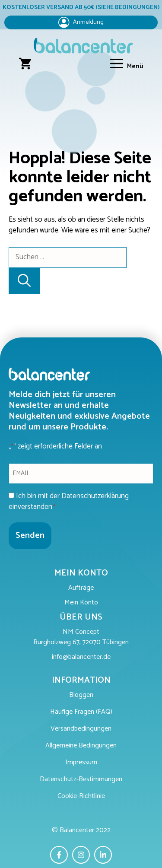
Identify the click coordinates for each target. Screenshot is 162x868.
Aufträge (81, 588)
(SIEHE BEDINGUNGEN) (128, 8)
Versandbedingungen (81, 729)
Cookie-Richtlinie (81, 796)
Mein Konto (81, 603)
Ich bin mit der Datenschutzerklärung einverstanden (69, 502)
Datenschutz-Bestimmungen (81, 780)
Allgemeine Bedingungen (81, 746)
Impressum (81, 763)
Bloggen (81, 695)
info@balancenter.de (81, 657)
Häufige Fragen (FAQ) (81, 712)
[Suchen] (24, 281)
